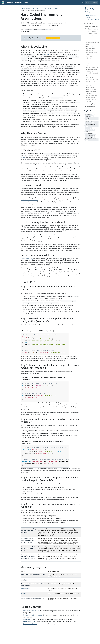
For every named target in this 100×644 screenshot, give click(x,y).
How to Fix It (89, 46)
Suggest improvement (89, 13)
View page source (92, 8)
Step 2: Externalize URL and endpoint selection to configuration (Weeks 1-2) (92, 61)
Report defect (90, 10)
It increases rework (91, 34)
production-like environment (29, 200)
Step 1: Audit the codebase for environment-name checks (91, 52)
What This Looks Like (92, 27)
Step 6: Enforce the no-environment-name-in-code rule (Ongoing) (91, 99)
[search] (91, 2)
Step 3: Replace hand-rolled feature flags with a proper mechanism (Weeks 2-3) (92, 71)
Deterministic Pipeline (30, 624)
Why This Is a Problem (92, 29)
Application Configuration (31, 611)
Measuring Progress (91, 104)
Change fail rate (26, 589)
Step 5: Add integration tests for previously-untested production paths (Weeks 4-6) (91, 89)
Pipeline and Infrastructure (50, 8)
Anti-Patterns (36, 8)
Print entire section (92, 20)
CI (34, 191)
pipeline (23, 158)
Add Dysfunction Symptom (91, 17)
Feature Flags (27, 619)
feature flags (46, 55)
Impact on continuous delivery (92, 43)
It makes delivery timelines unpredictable (91, 38)
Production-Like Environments (33, 615)
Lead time (24, 593)
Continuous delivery (27, 259)
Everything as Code (29, 622)
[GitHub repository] (83, 3)
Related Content (90, 106)
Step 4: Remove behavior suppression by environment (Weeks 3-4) (92, 80)
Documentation (25, 8)
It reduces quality (91, 31)
